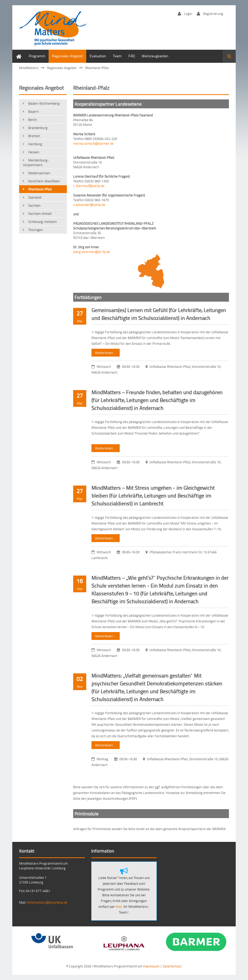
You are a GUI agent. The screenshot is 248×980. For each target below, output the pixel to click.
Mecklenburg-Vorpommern (36, 162)
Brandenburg (38, 128)
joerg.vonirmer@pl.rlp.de (92, 252)
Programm (37, 56)
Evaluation (98, 56)
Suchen (229, 56)
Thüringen (36, 230)
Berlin (33, 120)
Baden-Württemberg (44, 103)
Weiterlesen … (104, 352)
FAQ (132, 56)
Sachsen (34, 205)
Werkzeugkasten (155, 56)
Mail (119, 906)
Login (188, 13)
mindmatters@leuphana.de (47, 902)
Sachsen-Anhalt (40, 213)
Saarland (35, 197)
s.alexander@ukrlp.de (89, 205)
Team (117, 56)
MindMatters (29, 68)
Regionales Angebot (67, 56)
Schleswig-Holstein (42, 222)
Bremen (34, 136)
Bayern (33, 111)
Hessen (34, 152)
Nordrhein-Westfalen (44, 181)
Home (20, 56)
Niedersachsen (39, 173)
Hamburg (35, 144)
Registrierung (213, 13)
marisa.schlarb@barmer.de (93, 143)
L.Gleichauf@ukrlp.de (89, 186)
